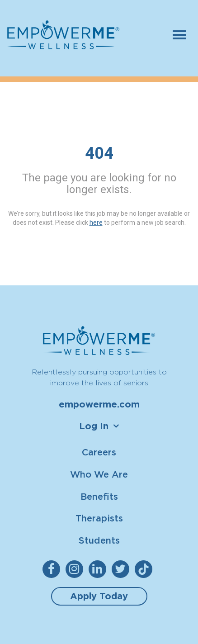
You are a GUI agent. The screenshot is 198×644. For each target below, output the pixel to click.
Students (99, 540)
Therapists (99, 518)
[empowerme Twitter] (122, 569)
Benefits (99, 496)
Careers (99, 452)
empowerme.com (99, 404)
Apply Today (99, 596)
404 (99, 153)
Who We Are (99, 474)
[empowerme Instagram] (76, 569)
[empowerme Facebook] (53, 569)
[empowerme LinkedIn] (99, 569)
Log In (94, 426)
